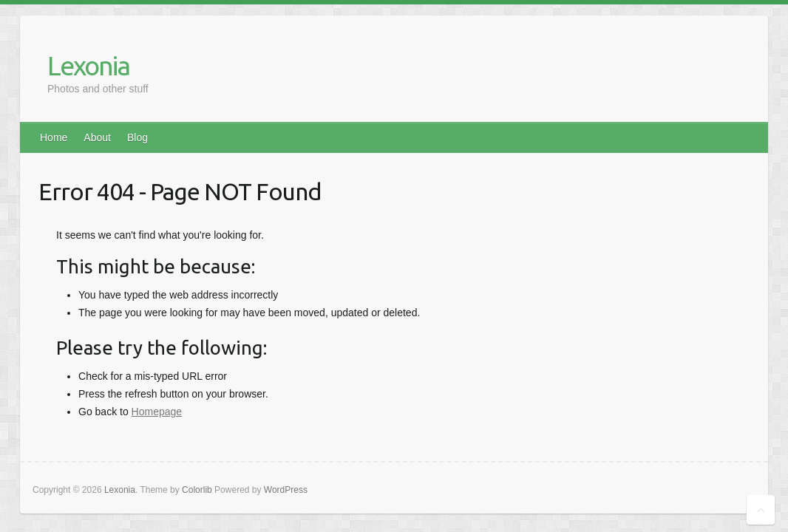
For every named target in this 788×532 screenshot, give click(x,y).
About (97, 137)
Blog (137, 137)
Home (54, 137)
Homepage (157, 412)
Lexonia (88, 65)
